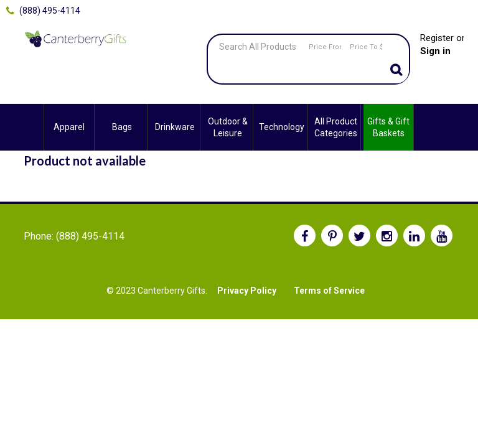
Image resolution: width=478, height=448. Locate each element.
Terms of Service (329, 291)
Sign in (435, 51)
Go (396, 71)
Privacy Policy (247, 291)
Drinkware (175, 127)
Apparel (69, 127)
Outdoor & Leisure (228, 127)
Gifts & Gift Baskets (388, 127)
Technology (282, 127)
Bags (122, 127)
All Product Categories (336, 127)
